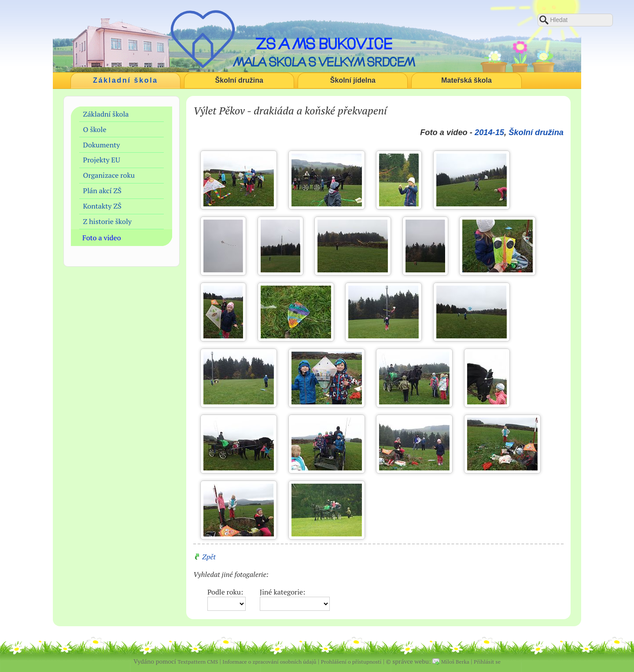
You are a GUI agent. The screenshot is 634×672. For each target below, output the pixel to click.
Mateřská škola (466, 80)
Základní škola (125, 80)
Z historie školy (107, 221)
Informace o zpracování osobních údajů (269, 662)
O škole (95, 129)
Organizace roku (109, 175)
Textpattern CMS (198, 662)
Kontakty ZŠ (102, 206)
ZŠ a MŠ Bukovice (324, 44)
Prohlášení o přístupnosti (351, 662)
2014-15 (489, 132)
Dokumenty (102, 145)
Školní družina (239, 80)
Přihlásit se (487, 662)
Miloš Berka (455, 662)
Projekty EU (102, 160)
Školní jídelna (353, 80)
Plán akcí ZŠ (102, 191)
